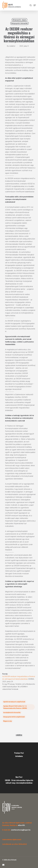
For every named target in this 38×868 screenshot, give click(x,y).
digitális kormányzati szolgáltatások (14, 702)
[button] (35, 5)
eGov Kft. (22, 825)
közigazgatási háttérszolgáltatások (14, 717)
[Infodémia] (19, 755)
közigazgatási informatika (20, 23)
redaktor (12, 46)
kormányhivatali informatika (12, 712)
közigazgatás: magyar (19, 20)
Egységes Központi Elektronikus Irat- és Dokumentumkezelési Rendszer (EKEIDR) (15, 707)
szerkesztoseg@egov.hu (21, 830)
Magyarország (7, 721)
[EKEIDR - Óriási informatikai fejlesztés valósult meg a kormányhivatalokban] (19, 781)
